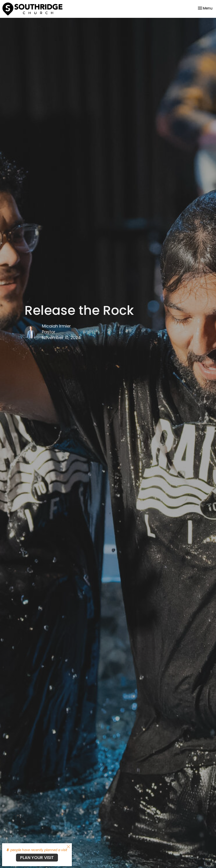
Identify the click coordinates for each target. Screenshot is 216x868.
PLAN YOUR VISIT (37, 857)
